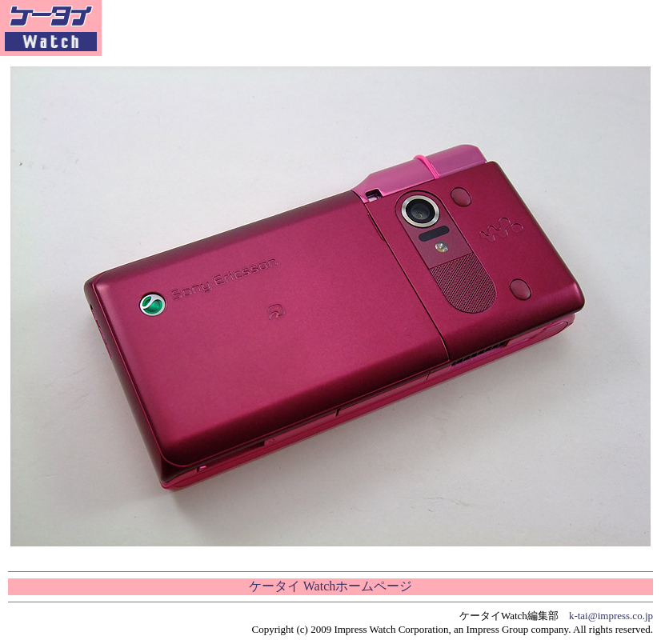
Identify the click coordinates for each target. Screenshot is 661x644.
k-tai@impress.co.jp (611, 616)
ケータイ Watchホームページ (330, 586)
